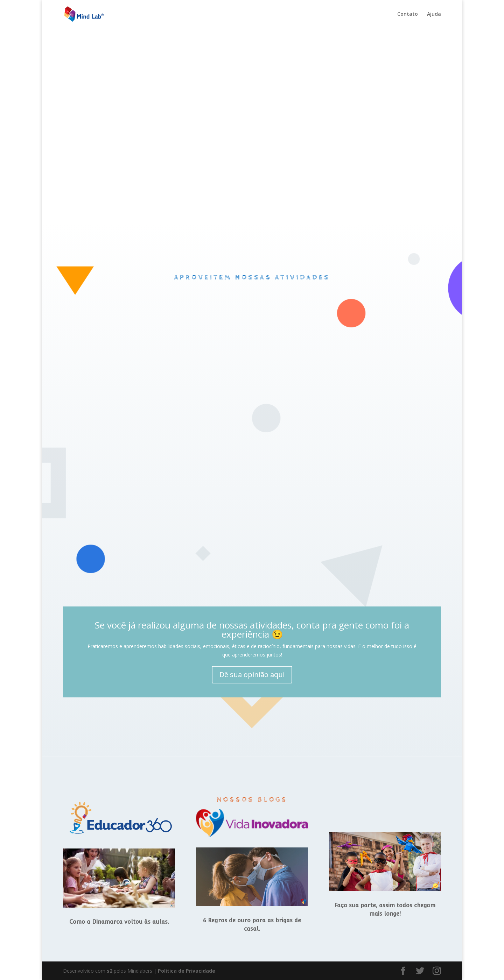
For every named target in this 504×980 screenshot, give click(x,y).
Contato (408, 14)
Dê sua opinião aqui (252, 674)
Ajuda (434, 14)
